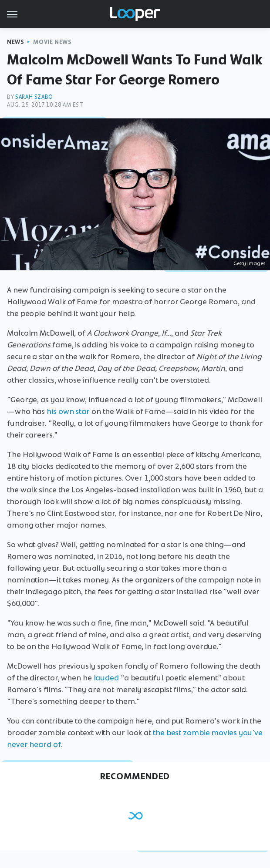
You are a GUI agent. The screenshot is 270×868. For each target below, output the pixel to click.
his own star (68, 411)
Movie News (52, 42)
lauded (106, 678)
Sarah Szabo (34, 97)
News (15, 42)
